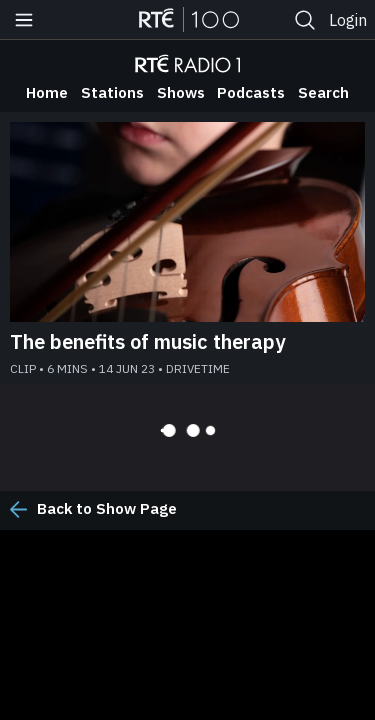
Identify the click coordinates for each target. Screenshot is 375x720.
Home (47, 92)
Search (323, 92)
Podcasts (251, 92)
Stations (112, 92)
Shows (181, 92)
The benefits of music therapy (147, 341)
